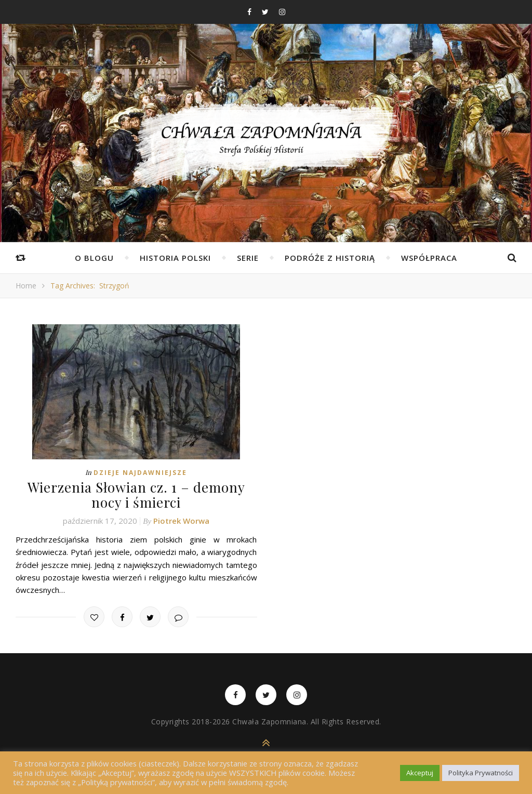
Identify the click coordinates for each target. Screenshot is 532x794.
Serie (248, 258)
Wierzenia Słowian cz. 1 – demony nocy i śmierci (136, 495)
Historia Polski (175, 258)
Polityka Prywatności (481, 773)
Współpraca (429, 258)
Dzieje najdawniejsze (140, 473)
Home (26, 286)
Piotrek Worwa (181, 521)
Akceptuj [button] (420, 773)
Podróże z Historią (330, 258)
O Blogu (94, 258)
